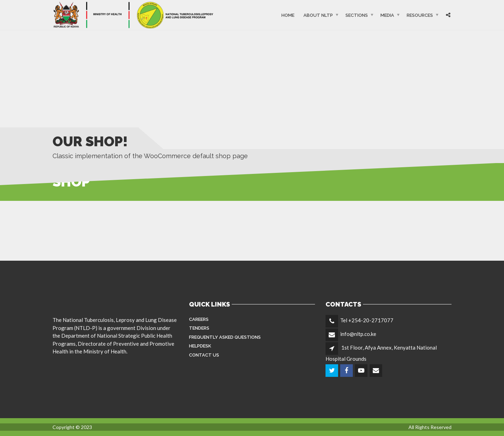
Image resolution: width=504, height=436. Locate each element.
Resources (420, 15)
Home (288, 15)
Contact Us (204, 355)
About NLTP (318, 15)
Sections (357, 15)
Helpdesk (200, 346)
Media (387, 15)
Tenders (199, 328)
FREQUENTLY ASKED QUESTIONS (225, 337)
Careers (199, 319)
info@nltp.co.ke (358, 334)
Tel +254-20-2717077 (367, 320)
